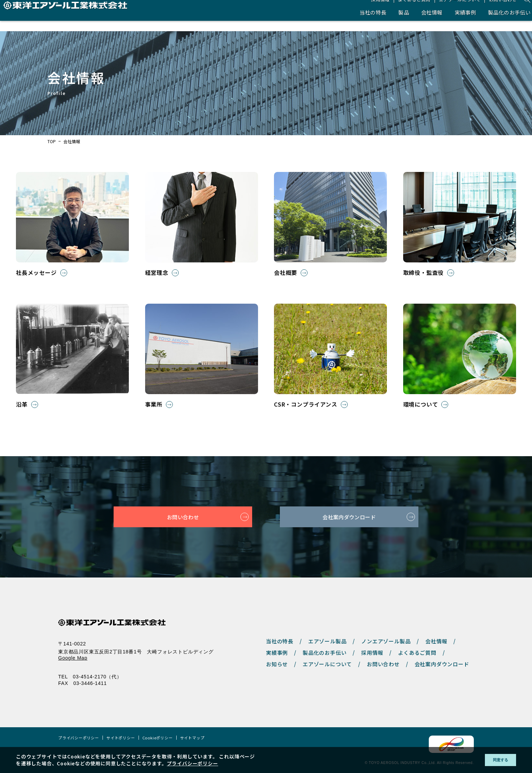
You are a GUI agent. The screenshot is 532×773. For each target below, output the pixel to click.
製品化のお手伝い (497, 23)
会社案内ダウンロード (349, 517)
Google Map (73, 658)
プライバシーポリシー (79, 738)
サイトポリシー (121, 738)
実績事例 (449, 23)
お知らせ (277, 664)
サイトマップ (192, 738)
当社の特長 (352, 23)
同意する (495, 760)
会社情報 (414, 23)
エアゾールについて (447, 10)
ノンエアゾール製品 (386, 641)
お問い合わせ (492, 10)
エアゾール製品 (327, 641)
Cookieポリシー (158, 738)
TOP (52, 141)
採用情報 (366, 10)
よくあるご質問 (401, 10)
